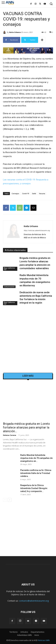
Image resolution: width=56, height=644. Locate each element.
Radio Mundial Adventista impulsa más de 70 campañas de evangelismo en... (36, 458)
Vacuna (42, 193)
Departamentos (37, 632)
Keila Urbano (15, 32)
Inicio (37, 635)
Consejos (15, 193)
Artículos (24, 632)
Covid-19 (26, 193)
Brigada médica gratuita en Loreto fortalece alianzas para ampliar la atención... (26, 427)
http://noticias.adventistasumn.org (37, 231)
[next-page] (10, 500)
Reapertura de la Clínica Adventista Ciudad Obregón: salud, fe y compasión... (34, 488)
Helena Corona (10, 435)
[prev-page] (5, 500)
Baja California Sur (9, 269)
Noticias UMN (44, 640)
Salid (34, 193)
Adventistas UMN (24, 635)
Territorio (14, 632)
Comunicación (9, 287)
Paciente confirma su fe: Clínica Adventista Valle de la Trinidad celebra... (36, 473)
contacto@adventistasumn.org (34, 601)
